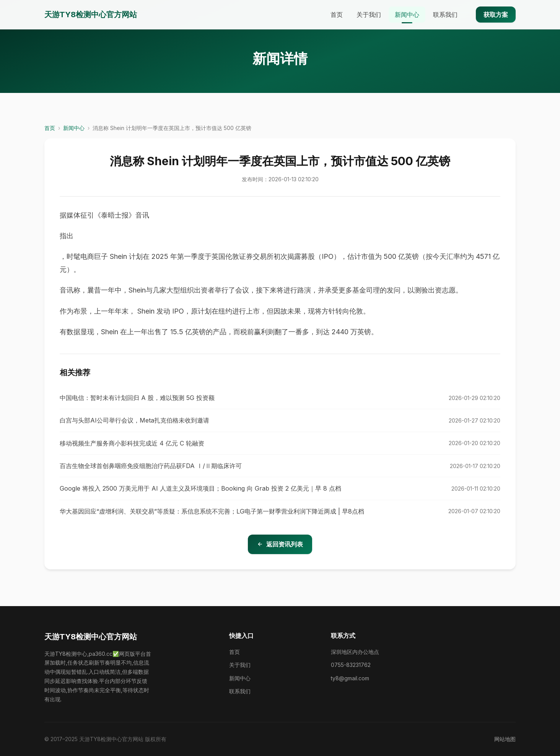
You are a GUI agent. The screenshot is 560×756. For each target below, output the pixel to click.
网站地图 (505, 739)
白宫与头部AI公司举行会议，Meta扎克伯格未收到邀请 (134, 420)
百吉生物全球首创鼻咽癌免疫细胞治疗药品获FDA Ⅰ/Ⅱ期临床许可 (151, 466)
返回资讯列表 (280, 544)
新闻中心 (407, 15)
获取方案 (496, 15)
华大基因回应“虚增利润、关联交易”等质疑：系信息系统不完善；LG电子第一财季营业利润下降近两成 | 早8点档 (212, 511)
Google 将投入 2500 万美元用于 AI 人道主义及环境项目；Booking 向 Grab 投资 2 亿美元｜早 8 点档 (200, 488)
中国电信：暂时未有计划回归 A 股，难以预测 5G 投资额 (137, 398)
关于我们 (369, 15)
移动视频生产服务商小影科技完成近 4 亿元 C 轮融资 (132, 443)
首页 (337, 15)
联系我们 (445, 15)
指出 (67, 236)
